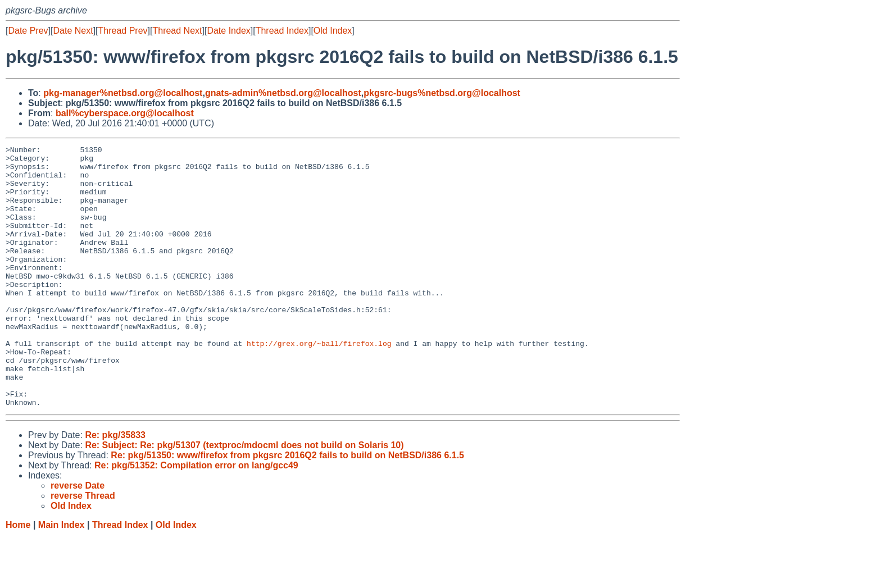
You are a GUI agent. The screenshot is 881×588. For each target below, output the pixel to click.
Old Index (333, 31)
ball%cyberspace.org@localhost (125, 113)
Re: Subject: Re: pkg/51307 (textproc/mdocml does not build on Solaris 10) (244, 497)
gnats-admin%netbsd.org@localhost (283, 93)
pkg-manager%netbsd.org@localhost (123, 93)
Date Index (228, 31)
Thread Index (282, 31)
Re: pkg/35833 (115, 487)
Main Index (62, 577)
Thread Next (177, 31)
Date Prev (28, 31)
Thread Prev (123, 31)
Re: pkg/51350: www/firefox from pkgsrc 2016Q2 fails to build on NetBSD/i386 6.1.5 (287, 507)
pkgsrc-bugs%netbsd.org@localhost (442, 93)
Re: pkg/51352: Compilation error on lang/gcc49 (196, 518)
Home (18, 577)
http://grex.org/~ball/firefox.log (319, 384)
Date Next (73, 31)
